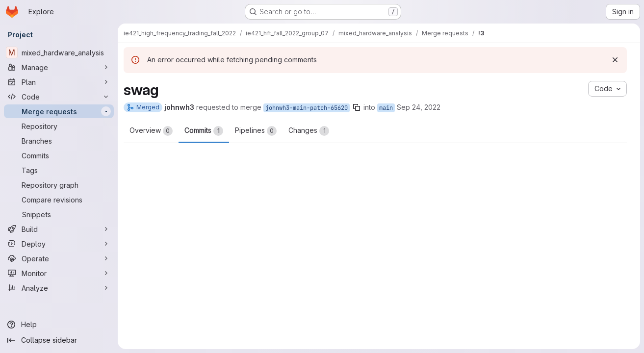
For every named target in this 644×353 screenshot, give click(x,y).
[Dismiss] (615, 60)
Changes (309, 131)
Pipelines (256, 131)
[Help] (59, 325)
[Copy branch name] (357, 107)
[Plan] (59, 82)
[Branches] (59, 141)
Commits (204, 131)
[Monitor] (59, 273)
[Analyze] (59, 288)
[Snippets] (59, 214)
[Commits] (59, 155)
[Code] (59, 97)
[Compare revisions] (59, 200)
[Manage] (59, 67)
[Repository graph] (59, 185)
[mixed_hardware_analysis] (59, 52)
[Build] (59, 229)
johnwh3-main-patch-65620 (307, 108)
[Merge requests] (59, 111)
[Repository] (59, 126)
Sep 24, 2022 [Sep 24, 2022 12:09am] (419, 107)
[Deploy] (59, 244)
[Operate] (59, 258)
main (386, 108)
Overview (151, 131)
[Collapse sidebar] (59, 340)
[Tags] (59, 170)
